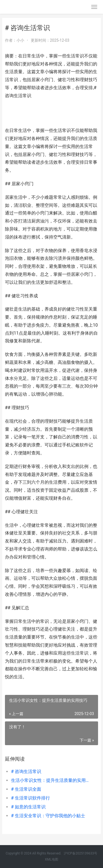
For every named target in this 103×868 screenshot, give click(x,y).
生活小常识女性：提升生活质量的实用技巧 (50, 780)
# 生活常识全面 (26, 789)
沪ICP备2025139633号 (80, 853)
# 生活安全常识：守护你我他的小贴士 (48, 816)
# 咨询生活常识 (26, 772)
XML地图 (51, 859)
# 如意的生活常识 (28, 807)
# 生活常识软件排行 (30, 798)
